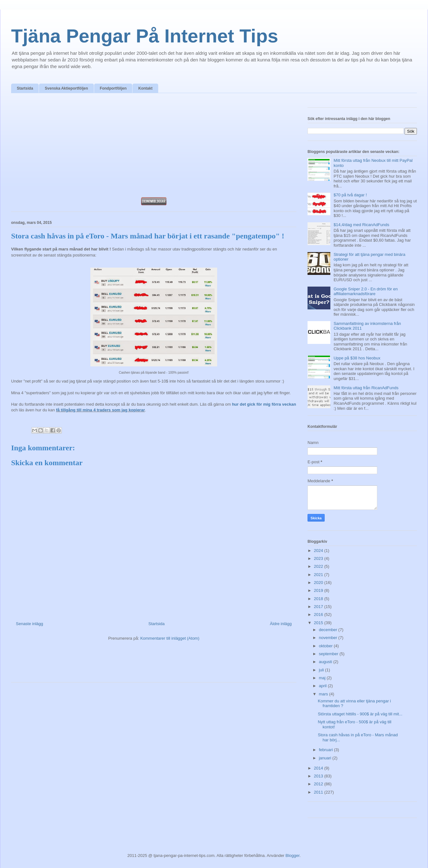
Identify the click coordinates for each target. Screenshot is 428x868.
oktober (326, 646)
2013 (319, 776)
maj (323, 678)
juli (322, 670)
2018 (319, 599)
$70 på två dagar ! (350, 195)
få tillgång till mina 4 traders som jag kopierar (101, 410)
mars (324, 694)
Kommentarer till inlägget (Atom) (170, 638)
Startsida (25, 88)
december (329, 630)
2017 (319, 607)
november (329, 638)
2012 (319, 784)
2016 (319, 615)
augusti (326, 662)
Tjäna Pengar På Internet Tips (145, 36)
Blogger (293, 855)
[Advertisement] (154, 147)
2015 (319, 623)
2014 (319, 768)
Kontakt (145, 88)
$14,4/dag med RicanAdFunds (361, 225)
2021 (319, 575)
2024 (319, 551)
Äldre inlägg (281, 624)
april (323, 686)
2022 (319, 566)
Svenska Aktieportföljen (66, 88)
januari (326, 758)
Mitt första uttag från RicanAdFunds (366, 388)
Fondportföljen (113, 88)
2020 (319, 583)
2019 (319, 590)
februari (327, 750)
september (329, 654)
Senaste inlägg (29, 624)
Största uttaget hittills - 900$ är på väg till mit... (360, 714)
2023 (319, 558)
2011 (319, 792)
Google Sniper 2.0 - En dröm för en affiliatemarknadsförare (366, 291)
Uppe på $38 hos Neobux (357, 358)
